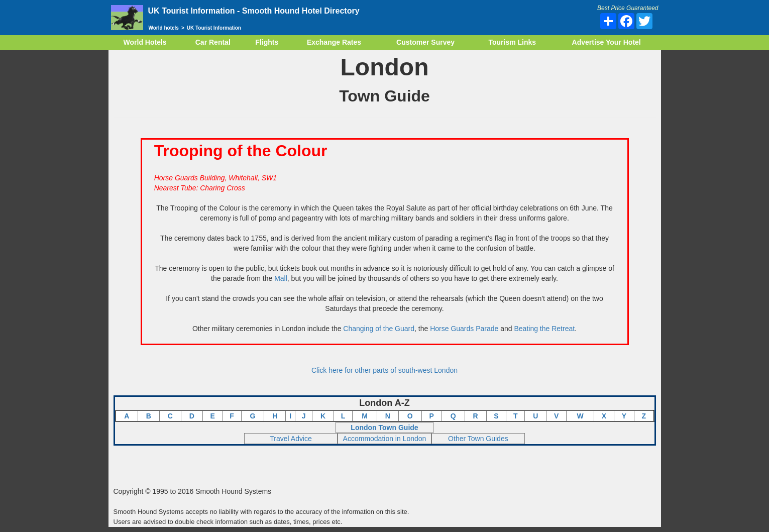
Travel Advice (291, 439)
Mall (281, 278)
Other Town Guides (478, 439)
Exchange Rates (334, 42)
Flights (267, 42)
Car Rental (213, 42)
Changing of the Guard (379, 329)
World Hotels (145, 42)
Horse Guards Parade (464, 329)
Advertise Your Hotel (607, 42)
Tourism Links (512, 42)
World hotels (164, 28)
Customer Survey (425, 42)
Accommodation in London (385, 439)
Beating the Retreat (544, 329)
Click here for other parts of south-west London (384, 370)
